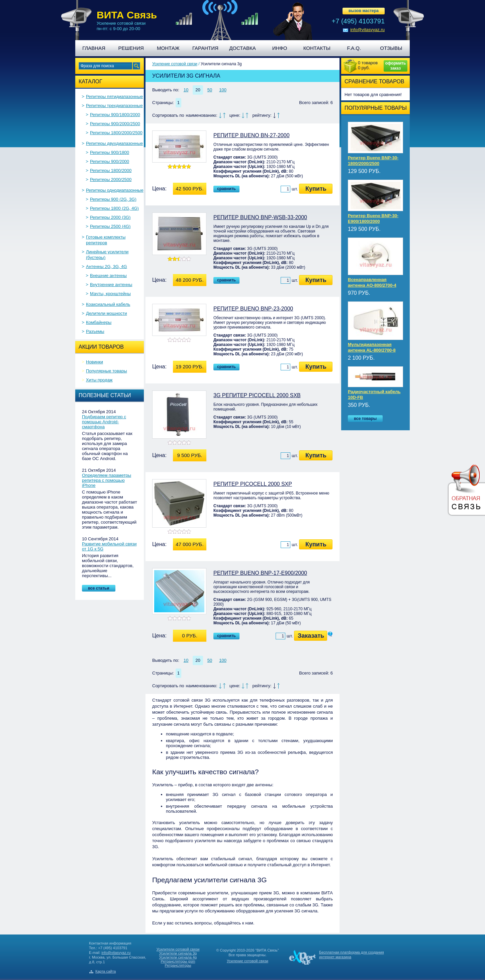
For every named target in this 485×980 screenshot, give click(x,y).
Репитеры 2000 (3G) (110, 217)
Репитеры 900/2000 (110, 161)
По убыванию (220, 115)
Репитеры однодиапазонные (115, 190)
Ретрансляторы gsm (178, 961)
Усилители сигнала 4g (178, 957)
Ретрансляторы (178, 965)
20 (198, 90)
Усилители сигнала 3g (178, 953)
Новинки (94, 362)
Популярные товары (107, 371)
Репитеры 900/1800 (110, 152)
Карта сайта (106, 971)
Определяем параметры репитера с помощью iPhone (107, 480)
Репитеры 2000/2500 (111, 180)
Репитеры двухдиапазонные (114, 143)
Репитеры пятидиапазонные (114, 97)
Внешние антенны (108, 276)
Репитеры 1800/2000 (111, 170)
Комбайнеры (99, 322)
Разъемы (95, 331)
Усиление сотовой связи (175, 64)
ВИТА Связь (127, 15)
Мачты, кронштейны (110, 294)
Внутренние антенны (111, 285)
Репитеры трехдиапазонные (114, 106)
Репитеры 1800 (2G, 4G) (114, 208)
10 (186, 90)
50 (210, 90)
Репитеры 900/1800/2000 (115, 115)
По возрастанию (224, 115)
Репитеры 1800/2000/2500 (116, 133)
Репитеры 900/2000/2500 (115, 124)
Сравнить (226, 189)
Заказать (311, 636)
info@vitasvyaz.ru (367, 30)
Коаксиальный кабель (108, 304)
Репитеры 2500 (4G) (110, 226)
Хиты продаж (99, 380)
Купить (316, 189)
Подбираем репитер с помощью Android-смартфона (104, 422)
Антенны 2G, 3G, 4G (107, 266)
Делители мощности (107, 313)
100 (223, 90)
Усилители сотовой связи (178, 949)
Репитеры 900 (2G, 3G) (113, 199)
